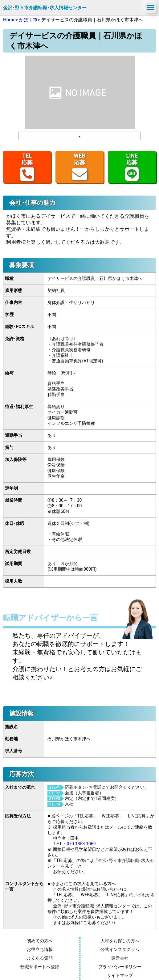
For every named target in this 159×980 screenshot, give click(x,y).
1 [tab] (79, 137)
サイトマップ (120, 975)
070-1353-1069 (81, 844)
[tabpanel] (80, 92)
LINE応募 (132, 167)
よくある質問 (40, 958)
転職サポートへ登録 (40, 967)
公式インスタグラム (120, 949)
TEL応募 (27, 167)
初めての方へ (40, 941)
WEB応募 (79, 167)
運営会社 (120, 958)
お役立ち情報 (40, 949)
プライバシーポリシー (120, 967)
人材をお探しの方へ (120, 941)
